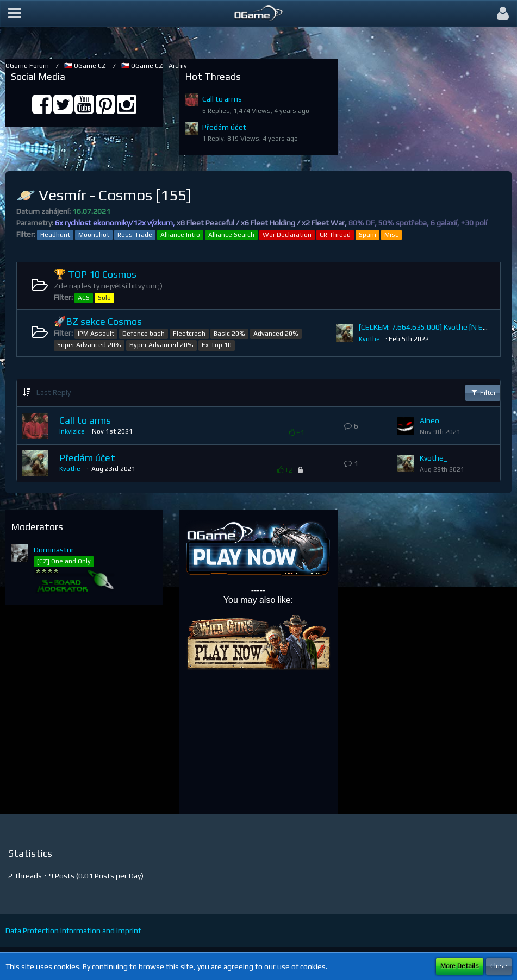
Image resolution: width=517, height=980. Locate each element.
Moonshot (94, 235)
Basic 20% (229, 334)
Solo (104, 298)
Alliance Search (231, 235)
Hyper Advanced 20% (161, 345)
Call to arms (222, 99)
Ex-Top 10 (217, 345)
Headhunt (55, 235)
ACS (84, 298)
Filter (483, 392)
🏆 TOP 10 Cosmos (95, 274)
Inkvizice (72, 431)
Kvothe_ (371, 339)
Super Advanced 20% (89, 345)
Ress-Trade (135, 235)
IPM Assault (96, 334)
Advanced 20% (276, 334)
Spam (367, 235)
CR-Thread (335, 235)
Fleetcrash (189, 334)
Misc (391, 235)
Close (499, 966)
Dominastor (54, 550)
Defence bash (144, 334)
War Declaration (287, 235)
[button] (15, 14)
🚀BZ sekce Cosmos (98, 321)
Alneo (429, 420)
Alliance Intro (180, 235)
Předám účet (224, 127)
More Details (460, 966)
